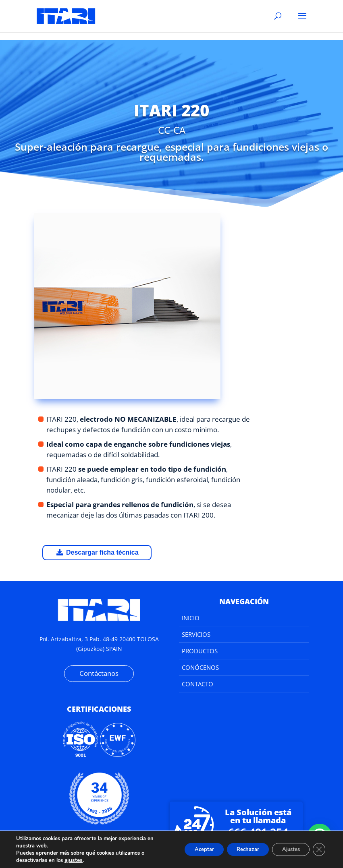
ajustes (73, 860)
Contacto (197, 684)
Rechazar (237, 849)
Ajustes (286, 849)
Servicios (196, 634)
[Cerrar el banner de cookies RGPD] (318, 849)
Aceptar (187, 849)
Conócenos (200, 667)
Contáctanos (99, 673)
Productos (200, 651)
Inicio (191, 618)
